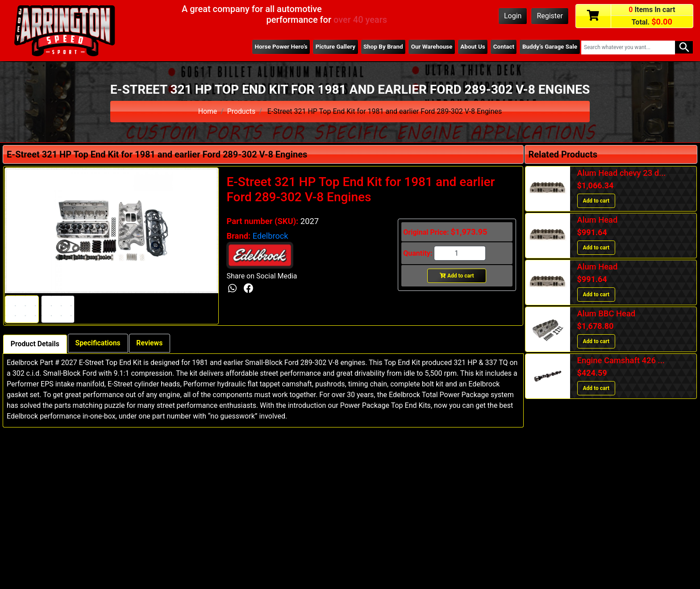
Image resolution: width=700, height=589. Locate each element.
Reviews (151, 343)
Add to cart (457, 276)
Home (207, 111)
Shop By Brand (381, 47)
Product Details (35, 344)
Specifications (99, 343)
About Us (471, 47)
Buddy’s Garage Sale (550, 47)
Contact (503, 47)
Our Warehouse (430, 47)
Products (242, 111)
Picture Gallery (333, 47)
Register (550, 16)
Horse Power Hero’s (278, 47)
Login (513, 16)
